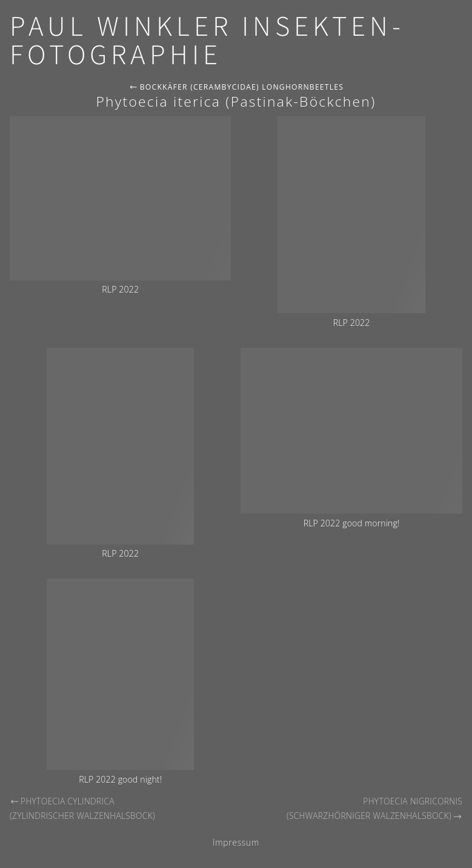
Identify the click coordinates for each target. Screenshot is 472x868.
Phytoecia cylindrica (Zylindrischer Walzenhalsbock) (82, 809)
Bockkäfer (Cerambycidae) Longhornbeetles (237, 87)
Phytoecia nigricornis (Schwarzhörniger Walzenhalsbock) (374, 809)
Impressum (236, 842)
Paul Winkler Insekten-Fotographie (207, 41)
